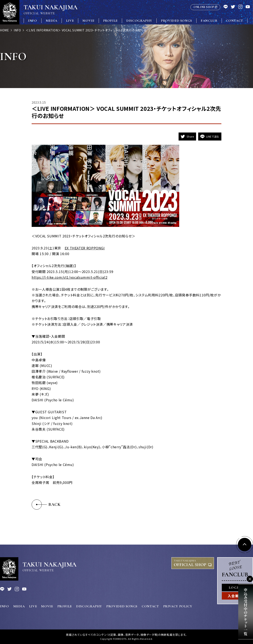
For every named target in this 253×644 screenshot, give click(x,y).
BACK (55, 504)
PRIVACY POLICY (178, 606)
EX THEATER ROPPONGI (85, 248)
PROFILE (110, 21)
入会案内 (235, 596)
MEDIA (52, 21)
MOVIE (88, 21)
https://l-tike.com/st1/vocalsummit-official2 (69, 277)
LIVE (70, 21)
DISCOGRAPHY (139, 21)
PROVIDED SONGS (176, 21)
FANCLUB (209, 21)
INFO (33, 21)
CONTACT (235, 21)
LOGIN (235, 588)
